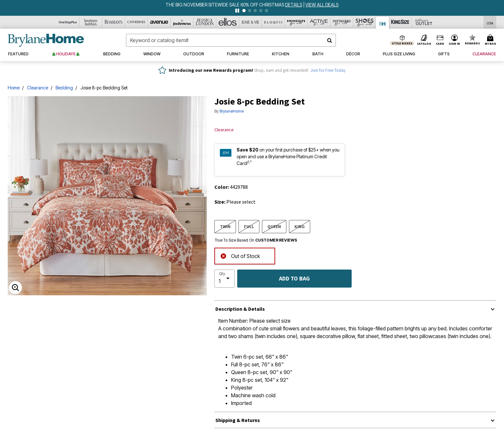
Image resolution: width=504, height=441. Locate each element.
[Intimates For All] (342, 22)
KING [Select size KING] (300, 226)
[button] (455, 40)
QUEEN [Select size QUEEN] (274, 226)
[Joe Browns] (182, 22)
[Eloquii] (273, 22)
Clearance (38, 88)
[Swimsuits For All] (296, 22)
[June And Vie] (251, 22)
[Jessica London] (205, 22)
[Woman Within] (91, 22)
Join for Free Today (328, 70)
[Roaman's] (114, 22)
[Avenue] (159, 22)
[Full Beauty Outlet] (423, 22)
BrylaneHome (232, 111)
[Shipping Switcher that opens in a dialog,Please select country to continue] (490, 22)
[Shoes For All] (365, 22)
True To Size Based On (256, 240)
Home (14, 88)
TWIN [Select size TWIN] (225, 226)
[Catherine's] (136, 22)
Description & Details (240, 309)
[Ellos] (228, 22)
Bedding (64, 88)
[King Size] (400, 22)
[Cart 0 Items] (491, 40)
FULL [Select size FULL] (249, 226)
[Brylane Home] (382, 23)
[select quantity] (225, 279)
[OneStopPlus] (68, 22)
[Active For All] (319, 22)
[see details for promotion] (294, 5)
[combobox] (231, 40)
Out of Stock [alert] (240, 255)
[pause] (237, 11)
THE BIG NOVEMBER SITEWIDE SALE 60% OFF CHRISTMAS (225, 5)
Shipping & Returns (238, 420)
